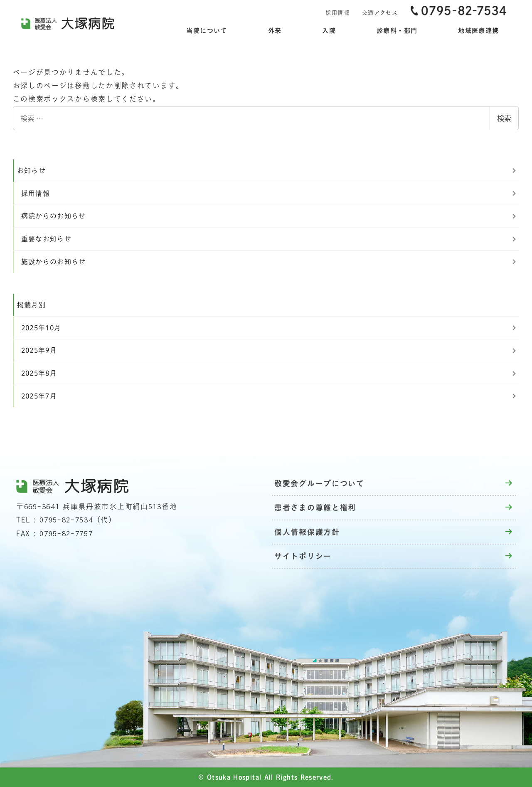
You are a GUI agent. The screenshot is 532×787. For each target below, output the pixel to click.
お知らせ (31, 171)
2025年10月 (41, 328)
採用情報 (36, 193)
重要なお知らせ (47, 239)
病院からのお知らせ (54, 216)
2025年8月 (39, 373)
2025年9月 (39, 350)
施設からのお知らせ (54, 262)
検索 (504, 118)
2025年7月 (39, 396)
